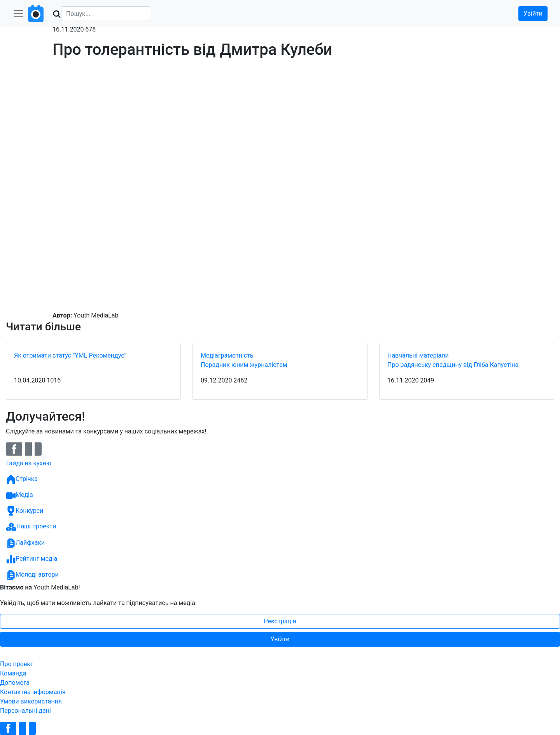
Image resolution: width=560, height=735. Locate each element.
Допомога (15, 683)
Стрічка (22, 479)
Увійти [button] (533, 13)
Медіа (20, 495)
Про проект (17, 664)
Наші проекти (31, 527)
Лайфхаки (25, 543)
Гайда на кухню (29, 463)
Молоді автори (32, 575)
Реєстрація (280, 621)
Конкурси (25, 511)
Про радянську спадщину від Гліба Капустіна (453, 365)
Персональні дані (25, 711)
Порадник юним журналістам (244, 365)
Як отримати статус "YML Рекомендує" (70, 355)
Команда (13, 673)
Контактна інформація (33, 692)
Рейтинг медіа (32, 559)
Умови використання (31, 701)
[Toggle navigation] (18, 14)
